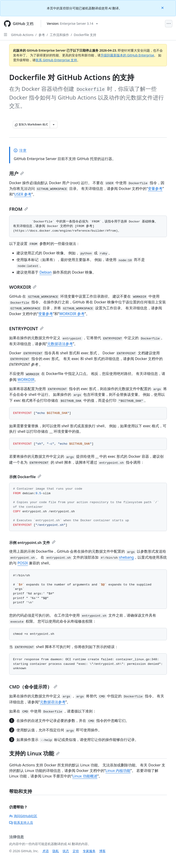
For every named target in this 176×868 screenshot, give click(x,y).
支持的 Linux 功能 (34, 753)
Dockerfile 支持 (85, 35)
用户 (16, 173)
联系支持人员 (21, 822)
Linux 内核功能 (118, 771)
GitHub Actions (22, 35)
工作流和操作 (59, 35)
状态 (66, 851)
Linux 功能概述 (85, 776)
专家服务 (89, 851)
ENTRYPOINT (26, 329)
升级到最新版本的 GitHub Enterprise (127, 55)
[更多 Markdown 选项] (54, 125)
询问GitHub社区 (23, 816)
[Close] (163, 7)
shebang (126, 557)
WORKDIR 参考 (72, 314)
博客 (102, 851)
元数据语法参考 (60, 344)
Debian (46, 272)
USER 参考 (23, 194)
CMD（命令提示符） (33, 687)
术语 (46, 851)
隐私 (56, 851)
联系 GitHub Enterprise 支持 (56, 60)
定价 (76, 851)
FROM (19, 209)
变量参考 (155, 189)
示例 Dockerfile (25, 477)
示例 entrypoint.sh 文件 (32, 543)
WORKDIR (23, 287)
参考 (42, 35)
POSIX (23, 563)
